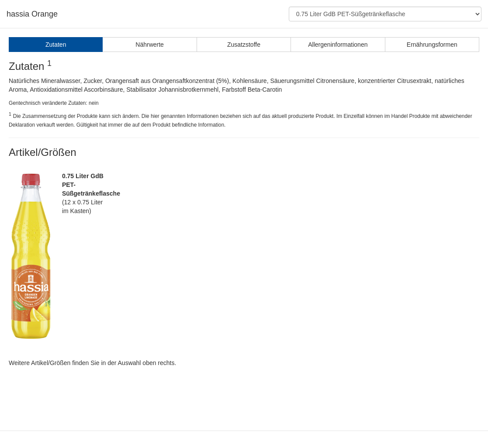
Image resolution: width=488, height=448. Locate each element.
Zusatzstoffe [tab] (244, 45)
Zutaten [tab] (56, 45)
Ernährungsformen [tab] (432, 45)
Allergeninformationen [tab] (338, 45)
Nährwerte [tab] (150, 45)
